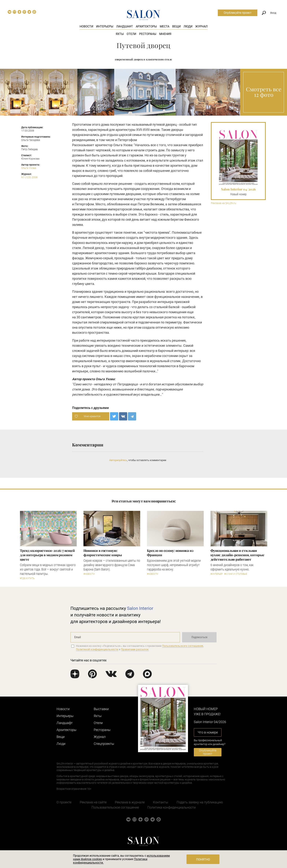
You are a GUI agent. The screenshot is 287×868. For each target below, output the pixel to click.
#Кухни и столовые (236, 574)
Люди (188, 26)
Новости (86, 26)
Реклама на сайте (93, 802)
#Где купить (27, 578)
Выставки (101, 709)
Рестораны (148, 34)
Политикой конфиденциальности (97, 649)
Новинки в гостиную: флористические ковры (103, 553)
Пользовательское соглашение (115, 807)
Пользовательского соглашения (183, 646)
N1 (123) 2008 (29, 177)
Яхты (120, 34)
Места (165, 26)
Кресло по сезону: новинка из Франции (170, 553)
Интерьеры (105, 26)
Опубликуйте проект (238, 13)
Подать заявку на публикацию (200, 802)
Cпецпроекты (104, 744)
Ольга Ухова (29, 168)
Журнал (201, 26)
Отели (131, 34)
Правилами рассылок (135, 649)
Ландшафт (125, 26)
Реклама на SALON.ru (223, 203)
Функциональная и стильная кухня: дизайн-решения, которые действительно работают (237, 555)
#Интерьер (217, 574)
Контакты (161, 802)
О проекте (64, 802)
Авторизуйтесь (118, 460)
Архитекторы (146, 26)
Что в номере (208, 732)
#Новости (89, 574)
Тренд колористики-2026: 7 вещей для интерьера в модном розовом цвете (47, 555)
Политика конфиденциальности (172, 807)
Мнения (165, 34)
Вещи (176, 26)
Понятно (203, 859)
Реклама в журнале (130, 802)
